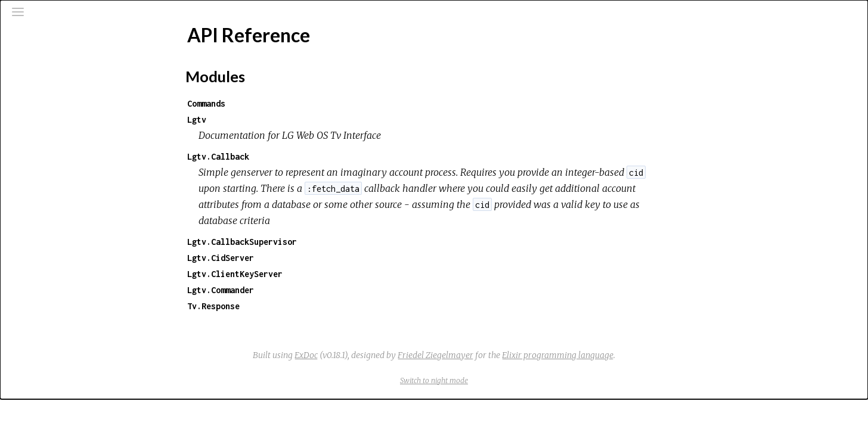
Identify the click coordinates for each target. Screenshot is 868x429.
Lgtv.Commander (310, 290)
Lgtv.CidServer (310, 258)
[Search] (81, 61)
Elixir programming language (647, 355)
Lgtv (286, 119)
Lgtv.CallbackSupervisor (331, 242)
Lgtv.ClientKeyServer (324, 274)
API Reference (59, 141)
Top (52, 161)
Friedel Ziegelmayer (525, 355)
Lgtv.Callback (308, 156)
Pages (42, 91)
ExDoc (396, 355)
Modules (50, 108)
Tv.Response (303, 306)
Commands (296, 103)
